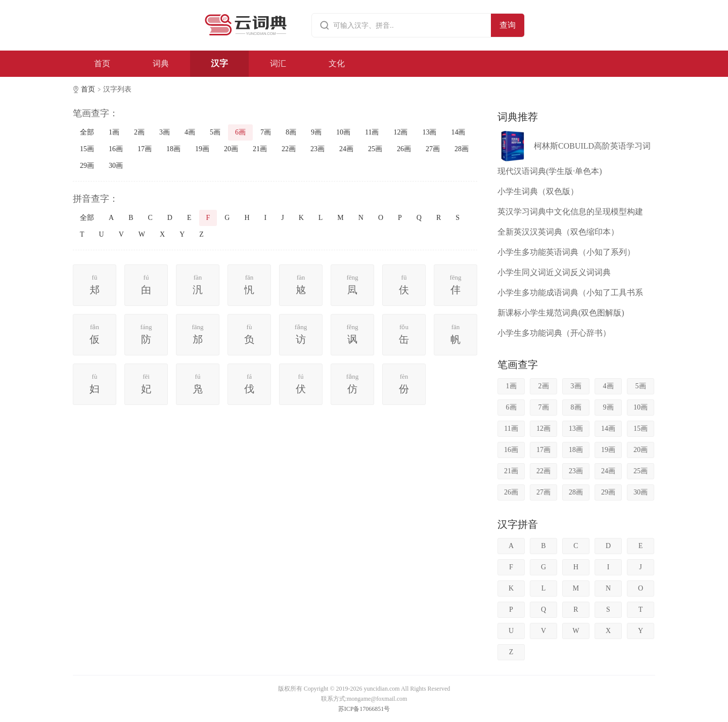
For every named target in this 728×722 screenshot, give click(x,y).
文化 (337, 63)
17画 (145, 149)
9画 (316, 132)
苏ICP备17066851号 (364, 709)
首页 (102, 63)
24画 (346, 149)
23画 (317, 149)
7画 (266, 132)
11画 (372, 132)
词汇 (278, 63)
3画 (165, 132)
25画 (375, 149)
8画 (291, 132)
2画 (139, 132)
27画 (433, 149)
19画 (202, 149)
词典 (161, 63)
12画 (400, 132)
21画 (260, 149)
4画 (190, 132)
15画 (87, 149)
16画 (116, 149)
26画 (404, 149)
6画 (240, 132)
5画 (215, 132)
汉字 (219, 63)
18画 (173, 149)
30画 (116, 166)
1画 (114, 132)
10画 (343, 132)
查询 (508, 25)
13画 (429, 132)
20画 (231, 149)
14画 (458, 132)
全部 (87, 132)
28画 (462, 149)
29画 (87, 166)
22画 (289, 149)
